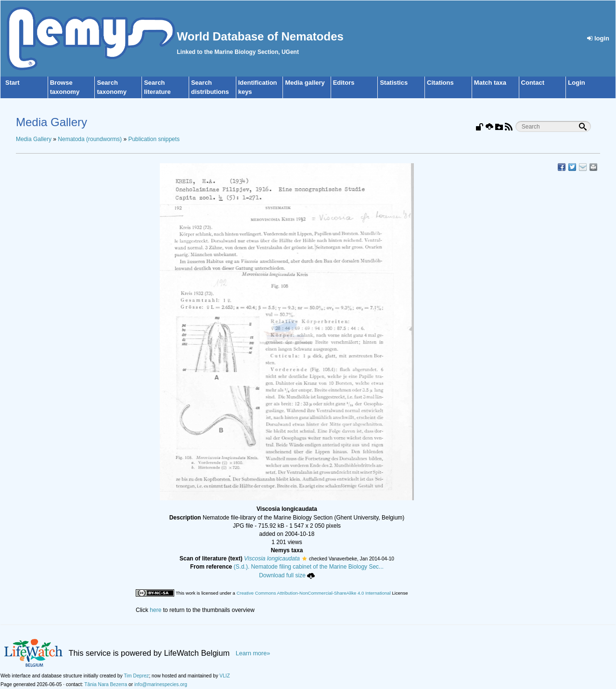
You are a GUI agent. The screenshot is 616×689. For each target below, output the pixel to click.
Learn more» (253, 653)
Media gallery (305, 83)
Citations (440, 83)
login (598, 38)
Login (576, 83)
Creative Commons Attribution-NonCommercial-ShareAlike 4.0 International (313, 593)
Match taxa (490, 83)
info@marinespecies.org (161, 684)
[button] (304, 559)
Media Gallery (34, 139)
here (155, 610)
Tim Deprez (136, 676)
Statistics (394, 83)
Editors (344, 83)
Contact (533, 83)
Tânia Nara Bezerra (106, 684)
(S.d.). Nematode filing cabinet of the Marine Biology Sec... (309, 567)
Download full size (287, 575)
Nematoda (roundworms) (90, 139)
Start (13, 83)
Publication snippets (154, 139)
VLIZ (225, 676)
